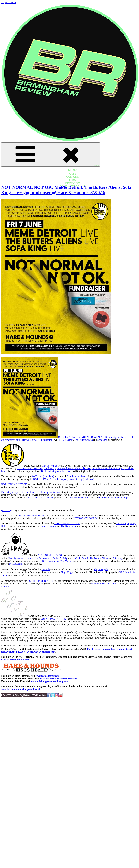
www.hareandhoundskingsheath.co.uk (21, 689)
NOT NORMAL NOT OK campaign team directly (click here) (64, 479)
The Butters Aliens (84, 440)
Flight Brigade (101, 569)
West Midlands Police (79, 498)
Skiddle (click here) (77, 476)
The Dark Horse (68, 526)
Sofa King (102, 440)
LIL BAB (73, 180)
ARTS (73, 174)
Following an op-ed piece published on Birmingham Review (31, 492)
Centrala (46, 569)
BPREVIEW (73, 183)
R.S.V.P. (5, 586)
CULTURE (73, 177)
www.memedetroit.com (47, 676)
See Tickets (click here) (43, 476)
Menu (51, 154)
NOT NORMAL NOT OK (30, 468)
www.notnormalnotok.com (15, 660)
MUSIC (73, 170)
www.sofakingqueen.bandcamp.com (50, 681)
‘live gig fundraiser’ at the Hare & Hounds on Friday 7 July (38, 558)
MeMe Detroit (66, 440)
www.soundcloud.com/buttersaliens (58, 679)
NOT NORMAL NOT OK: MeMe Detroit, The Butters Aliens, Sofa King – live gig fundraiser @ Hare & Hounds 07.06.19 (66, 190)
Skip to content (9, 3)
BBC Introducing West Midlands (55, 471)
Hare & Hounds (49, 466)
